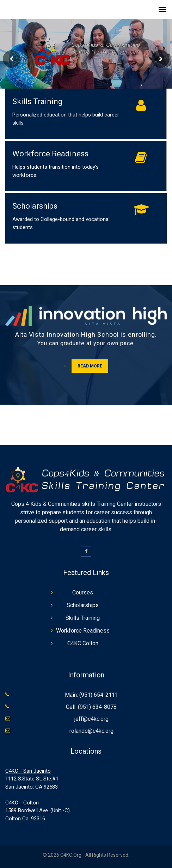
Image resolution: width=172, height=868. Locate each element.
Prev (12, 59)
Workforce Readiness (50, 154)
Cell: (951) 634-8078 (91, 707)
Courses (83, 592)
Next (160, 59)
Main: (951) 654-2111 (91, 695)
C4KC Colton (83, 643)
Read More (90, 366)
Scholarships (35, 206)
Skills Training (38, 101)
